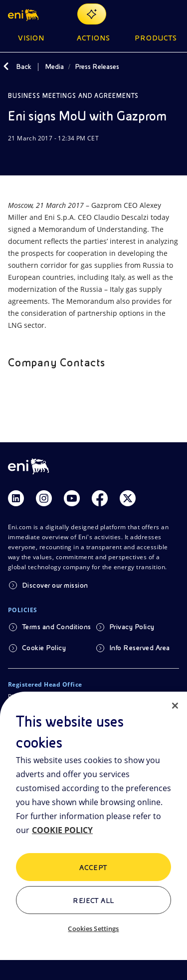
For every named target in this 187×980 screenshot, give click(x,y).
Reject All (93, 901)
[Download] (14, 157)
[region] (93, 836)
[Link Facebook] (100, 498)
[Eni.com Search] (149, 14)
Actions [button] (93, 38)
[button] (24, 14)
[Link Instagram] (44, 498)
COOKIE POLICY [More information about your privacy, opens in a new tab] (62, 830)
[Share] (38, 157)
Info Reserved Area (140, 648)
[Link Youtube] (72, 498)
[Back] (6, 66)
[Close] (175, 706)
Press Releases (97, 66)
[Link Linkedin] (16, 498)
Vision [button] (31, 38)
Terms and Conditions (57, 627)
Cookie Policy (44, 648)
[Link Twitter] (128, 498)
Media (54, 66)
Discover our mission (55, 585)
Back (24, 66)
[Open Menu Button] (173, 14)
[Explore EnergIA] (92, 14)
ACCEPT (93, 868)
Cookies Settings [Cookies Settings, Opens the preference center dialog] (93, 929)
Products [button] (156, 38)
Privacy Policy (132, 627)
